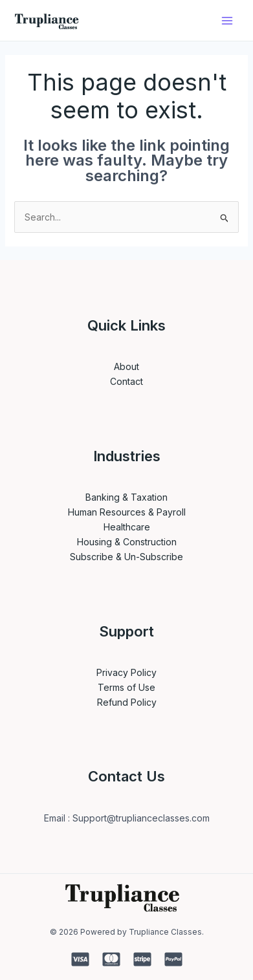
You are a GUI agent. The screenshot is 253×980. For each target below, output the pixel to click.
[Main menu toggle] (227, 21)
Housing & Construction (127, 542)
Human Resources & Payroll (127, 512)
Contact (126, 381)
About (126, 366)
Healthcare (127, 527)
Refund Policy (127, 702)
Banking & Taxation (126, 497)
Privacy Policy (126, 672)
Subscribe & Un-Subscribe (126, 557)
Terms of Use (126, 687)
